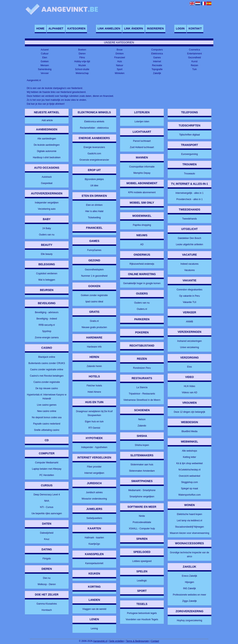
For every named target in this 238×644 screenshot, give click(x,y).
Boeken (82, 50)
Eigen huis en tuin (94, 422)
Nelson (142, 419)
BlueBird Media (190, 431)
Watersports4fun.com (190, 495)
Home (40, 28)
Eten (45, 58)
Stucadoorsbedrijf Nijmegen (190, 527)
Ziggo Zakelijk (189, 601)
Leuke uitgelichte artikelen (190, 244)
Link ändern (134, 28)
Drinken (120, 54)
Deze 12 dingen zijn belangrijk (189, 412)
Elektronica (157, 54)
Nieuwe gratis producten (94, 327)
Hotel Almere (94, 392)
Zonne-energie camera (47, 338)
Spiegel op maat (190, 488)
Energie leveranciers (94, 147)
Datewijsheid (47, 533)
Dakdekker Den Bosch (190, 238)
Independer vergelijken (47, 203)
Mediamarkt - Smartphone (142, 490)
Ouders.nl (142, 309)
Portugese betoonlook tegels (142, 613)
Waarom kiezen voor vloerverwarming (190, 533)
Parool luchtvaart (142, 141)
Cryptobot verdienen (47, 274)
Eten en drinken (94, 205)
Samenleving (45, 69)
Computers (157, 50)
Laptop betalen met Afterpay (47, 469)
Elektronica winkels (94, 122)
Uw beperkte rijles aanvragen (47, 513)
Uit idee (94, 186)
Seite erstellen (117, 641)
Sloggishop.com (190, 482)
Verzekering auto (47, 209)
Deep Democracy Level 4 (47, 495)
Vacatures (190, 270)
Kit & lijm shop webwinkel (190, 463)
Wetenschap (82, 73)
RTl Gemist (94, 428)
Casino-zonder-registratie (47, 382)
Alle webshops (190, 451)
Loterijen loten (142, 122)
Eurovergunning (190, 154)
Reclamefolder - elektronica (94, 128)
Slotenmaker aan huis (142, 465)
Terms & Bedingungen (138, 641)
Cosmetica (195, 50)
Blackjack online (47, 357)
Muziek (82, 65)
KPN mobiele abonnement (142, 192)
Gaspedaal (47, 183)
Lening (94, 628)
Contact (155, 641)
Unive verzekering (189, 347)
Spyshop (47, 331)
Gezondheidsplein (94, 270)
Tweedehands (190, 219)
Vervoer (45, 73)
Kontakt (195, 28)
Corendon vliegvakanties (190, 290)
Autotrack (47, 177)
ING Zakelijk (190, 588)
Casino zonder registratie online (47, 370)
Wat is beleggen (47, 280)
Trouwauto (189, 174)
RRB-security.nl (47, 325)
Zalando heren (94, 366)
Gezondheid (195, 58)
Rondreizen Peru (142, 368)
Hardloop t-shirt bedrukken (47, 157)
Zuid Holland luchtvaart (142, 147)
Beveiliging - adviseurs (47, 312)
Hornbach (47, 610)
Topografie (157, 69)
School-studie (82, 69)
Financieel (120, 58)
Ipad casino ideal (94, 302)
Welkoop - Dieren (47, 584)
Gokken (45, 61)
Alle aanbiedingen (47, 139)
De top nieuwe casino (47, 388)
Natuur (119, 65)
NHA (47, 501)
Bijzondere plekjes (94, 179)
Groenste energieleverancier (94, 160)
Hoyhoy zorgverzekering (190, 620)
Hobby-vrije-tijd (82, 61)
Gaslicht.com (94, 154)
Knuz (47, 539)
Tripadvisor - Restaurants (142, 394)
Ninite (142, 516)
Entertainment (195, 54)
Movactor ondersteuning (94, 499)
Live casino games (47, 405)
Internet (157, 61)
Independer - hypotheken (94, 447)
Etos (189, 367)
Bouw (119, 50)
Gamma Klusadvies (47, 604)
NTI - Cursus (47, 507)
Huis (119, 61)
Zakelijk (157, 73)
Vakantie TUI (189, 302)
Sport (120, 69)
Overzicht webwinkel (190, 476)
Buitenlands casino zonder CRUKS (47, 363)
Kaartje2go (94, 544)
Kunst (195, 61)
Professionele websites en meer (189, 595)
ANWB (189, 322)
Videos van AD (190, 392)
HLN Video (189, 386)
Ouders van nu (47, 235)
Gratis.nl (94, 321)
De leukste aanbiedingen (47, 145)
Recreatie (157, 65)
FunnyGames (94, 250)
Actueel (45, 50)
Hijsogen (190, 582)
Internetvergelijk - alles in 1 (190, 193)
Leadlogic (142, 581)
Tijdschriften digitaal (190, 135)
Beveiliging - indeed (47, 319)
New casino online (47, 411)
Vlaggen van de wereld (94, 609)
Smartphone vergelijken (142, 497)
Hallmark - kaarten (94, 538)
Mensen (45, 65)
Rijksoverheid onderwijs (142, 264)
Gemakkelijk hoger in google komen (142, 283)
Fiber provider (94, 467)
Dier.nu (47, 578)
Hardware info (94, 347)
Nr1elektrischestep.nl (189, 470)
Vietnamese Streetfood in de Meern (142, 400)
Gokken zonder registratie (94, 295)
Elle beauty (47, 254)
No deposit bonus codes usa (47, 417)
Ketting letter (190, 457)
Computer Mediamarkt (47, 463)
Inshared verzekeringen (190, 341)
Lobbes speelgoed (142, 561)
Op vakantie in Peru (190, 296)
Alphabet (56, 28)
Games (157, 58)
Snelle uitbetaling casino (47, 430)
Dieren (82, 54)
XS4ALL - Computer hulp (142, 529)
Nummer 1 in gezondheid (94, 276)
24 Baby (47, 228)
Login (180, 28)
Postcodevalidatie (142, 522)
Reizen (194, 65)
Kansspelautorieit (94, 563)
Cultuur (45, 54)
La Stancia (142, 387)
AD (142, 244)
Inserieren (155, 28)
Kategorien (76, 28)
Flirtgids (47, 559)
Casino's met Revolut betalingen (47, 376)
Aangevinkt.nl (100, 641)
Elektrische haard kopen (190, 514)
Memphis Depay (142, 173)
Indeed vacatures (189, 264)
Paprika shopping (142, 225)
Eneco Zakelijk (189, 576)
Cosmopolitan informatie (142, 167)
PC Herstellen (47, 475)
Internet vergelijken (94, 473)
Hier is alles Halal (94, 211)
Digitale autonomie (47, 151)
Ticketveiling (94, 218)
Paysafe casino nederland (47, 424)
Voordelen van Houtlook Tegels (142, 619)
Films (82, 58)
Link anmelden (109, 28)
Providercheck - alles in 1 (189, 199)
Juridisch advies (94, 492)
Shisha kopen (142, 445)
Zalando (142, 426)
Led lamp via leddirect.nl (190, 521)
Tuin (194, 69)
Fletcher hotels (94, 386)
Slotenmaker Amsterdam (142, 471)
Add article (47, 120)
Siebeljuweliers (94, 518)
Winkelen (120, 73)
